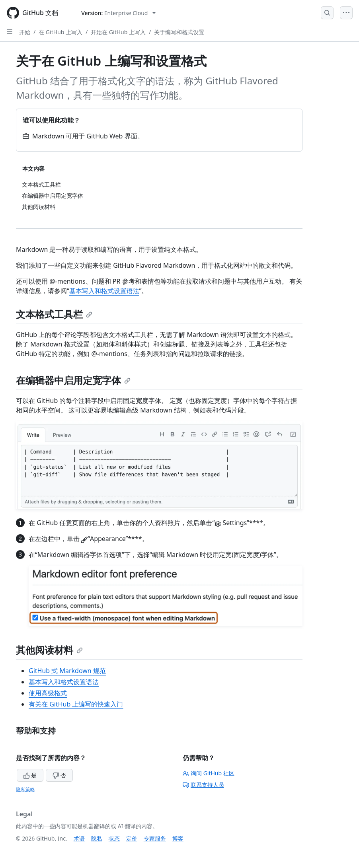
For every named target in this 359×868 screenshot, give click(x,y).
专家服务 (155, 838)
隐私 (97, 838)
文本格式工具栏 (54, 314)
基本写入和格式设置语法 (104, 291)
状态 (114, 838)
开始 (25, 32)
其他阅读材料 (49, 650)
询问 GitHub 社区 (209, 773)
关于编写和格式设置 (179, 32)
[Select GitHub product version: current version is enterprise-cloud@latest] (118, 13)
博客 (178, 838)
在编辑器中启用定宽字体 (73, 380)
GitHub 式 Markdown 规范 (67, 671)
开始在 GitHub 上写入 (118, 32)
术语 (79, 838)
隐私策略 (25, 789)
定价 (132, 838)
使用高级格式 (48, 693)
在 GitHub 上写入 (60, 32)
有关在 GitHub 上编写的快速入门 (76, 704)
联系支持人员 (203, 785)
